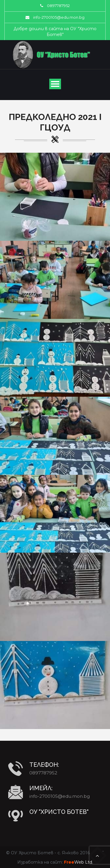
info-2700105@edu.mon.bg (59, 17)
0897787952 (58, 6)
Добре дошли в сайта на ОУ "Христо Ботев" (55, 32)
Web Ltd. (78, 862)
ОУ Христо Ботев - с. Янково (45, 853)
